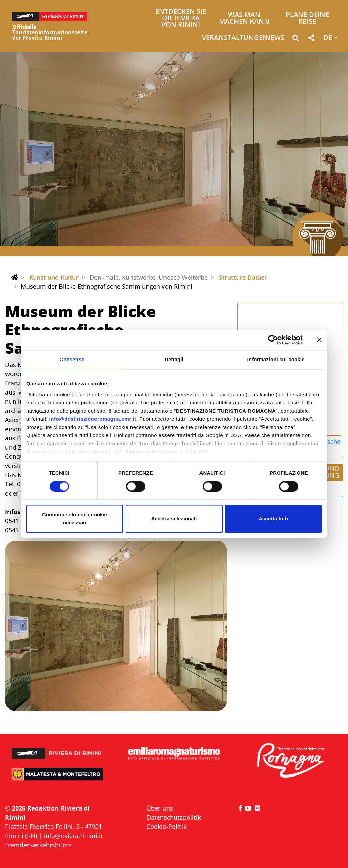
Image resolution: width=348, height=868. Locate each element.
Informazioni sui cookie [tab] (276, 359)
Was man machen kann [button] (244, 19)
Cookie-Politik (167, 827)
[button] (295, 39)
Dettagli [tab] (174, 359)
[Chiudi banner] (319, 340)
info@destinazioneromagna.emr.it (93, 419)
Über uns (160, 808)
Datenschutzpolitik (174, 817)
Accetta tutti (273, 519)
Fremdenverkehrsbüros (38, 845)
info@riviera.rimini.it (73, 836)
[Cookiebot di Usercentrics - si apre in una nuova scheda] (273, 340)
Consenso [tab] (72, 359)
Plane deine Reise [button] (307, 19)
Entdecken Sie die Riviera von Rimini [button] (181, 19)
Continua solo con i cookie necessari (75, 519)
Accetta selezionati (174, 519)
